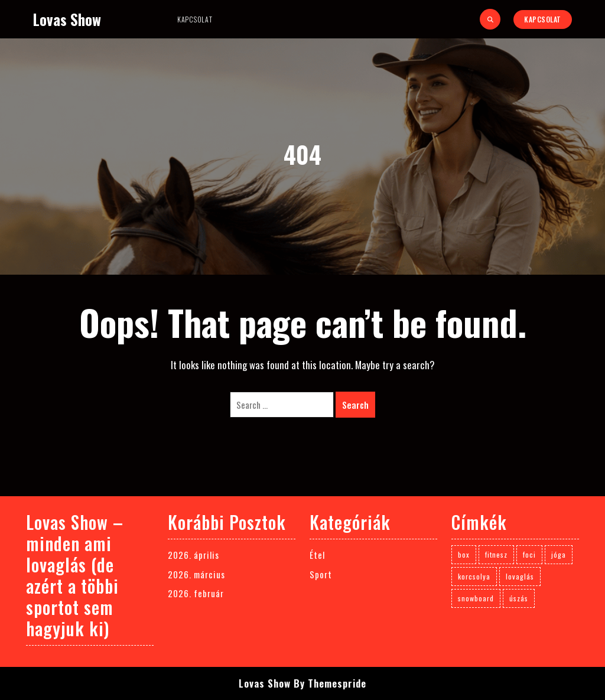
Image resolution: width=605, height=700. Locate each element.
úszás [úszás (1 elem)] (519, 598)
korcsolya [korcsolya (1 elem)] (474, 576)
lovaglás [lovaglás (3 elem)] (520, 576)
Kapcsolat (195, 19)
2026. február (196, 593)
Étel (317, 555)
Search (355, 405)
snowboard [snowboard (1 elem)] (476, 598)
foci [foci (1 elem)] (529, 554)
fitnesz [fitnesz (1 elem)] (496, 554)
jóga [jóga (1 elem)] (559, 554)
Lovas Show (67, 19)
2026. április (193, 555)
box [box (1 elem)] (464, 554)
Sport (321, 574)
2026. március (196, 574)
